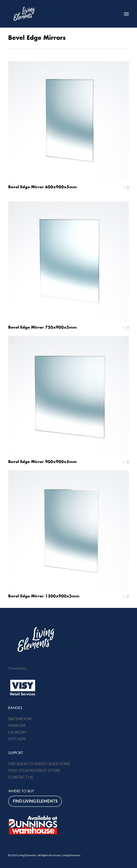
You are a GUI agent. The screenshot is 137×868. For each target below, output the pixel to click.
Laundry (17, 732)
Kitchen (17, 739)
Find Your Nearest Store (34, 770)
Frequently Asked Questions (39, 764)
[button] (126, 14)
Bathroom (20, 719)
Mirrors (17, 725)
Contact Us (21, 777)
